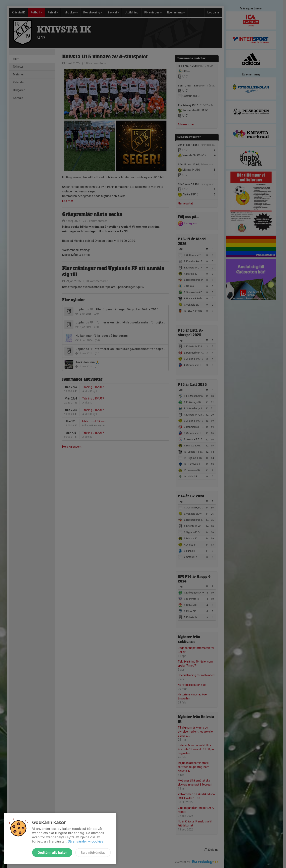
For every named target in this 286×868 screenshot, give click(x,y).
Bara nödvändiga (93, 853)
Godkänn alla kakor (52, 853)
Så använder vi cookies (85, 841)
